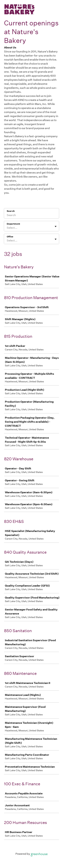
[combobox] (7, 211)
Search (10, 195)
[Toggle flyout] (56, 210)
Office (10, 220)
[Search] (32, 199)
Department (13, 208)
